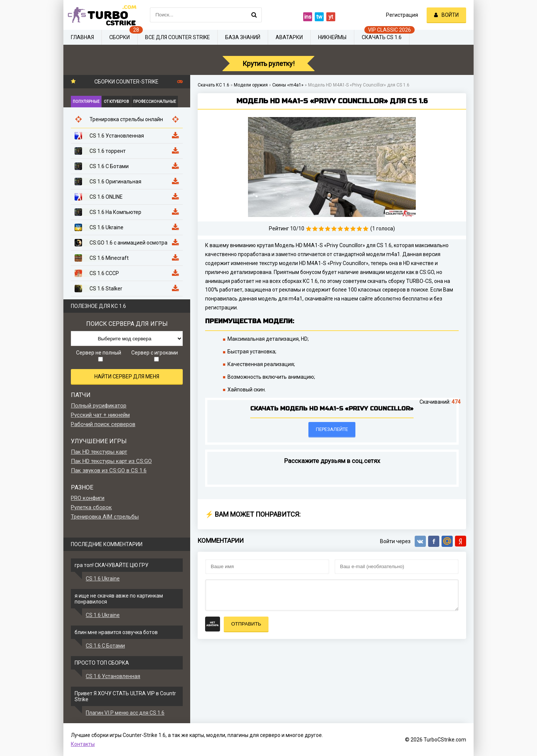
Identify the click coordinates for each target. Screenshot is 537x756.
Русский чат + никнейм (100, 415)
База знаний (243, 37)
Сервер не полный (99, 356)
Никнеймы (332, 37)
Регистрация (402, 15)
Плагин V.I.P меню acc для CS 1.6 (125, 713)
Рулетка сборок (91, 507)
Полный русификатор (99, 406)
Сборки (120, 37)
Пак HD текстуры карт (99, 452)
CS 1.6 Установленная (113, 676)
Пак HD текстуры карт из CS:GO (111, 461)
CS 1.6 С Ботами (105, 646)
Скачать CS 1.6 (382, 37)
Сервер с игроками (155, 356)
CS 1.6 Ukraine (103, 579)
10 (366, 229)
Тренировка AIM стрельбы (105, 517)
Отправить (246, 624)
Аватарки (289, 37)
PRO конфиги (88, 498)
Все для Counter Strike (178, 37)
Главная (82, 37)
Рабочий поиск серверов (103, 424)
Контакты (83, 744)
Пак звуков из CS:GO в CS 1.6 (109, 470)
